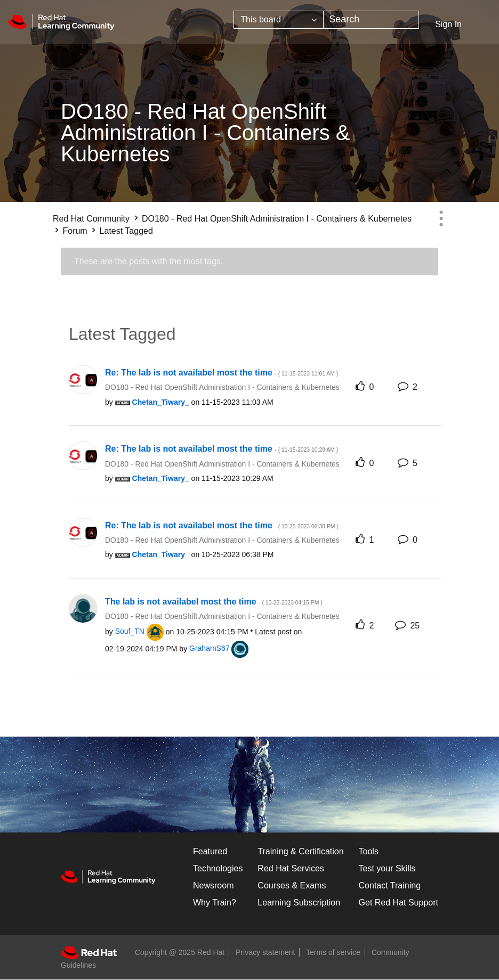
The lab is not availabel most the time (214, 602)
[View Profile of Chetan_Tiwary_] (161, 402)
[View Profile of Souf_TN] (130, 631)
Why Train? (215, 903)
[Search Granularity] (279, 20)
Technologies (218, 868)
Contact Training (390, 885)
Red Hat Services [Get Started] (291, 868)
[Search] (371, 20)
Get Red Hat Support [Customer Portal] (399, 903)
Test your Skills (387, 868)
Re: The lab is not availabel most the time (222, 373)
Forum (75, 231)
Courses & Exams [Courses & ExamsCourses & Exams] (292, 885)
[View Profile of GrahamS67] (209, 648)
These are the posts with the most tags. (148, 261)
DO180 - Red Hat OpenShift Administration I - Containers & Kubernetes (277, 219)
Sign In (448, 24)
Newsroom (213, 885)
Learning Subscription (299, 903)
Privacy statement (265, 952)
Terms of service (333, 952)
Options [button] (441, 218)
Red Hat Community (91, 219)
